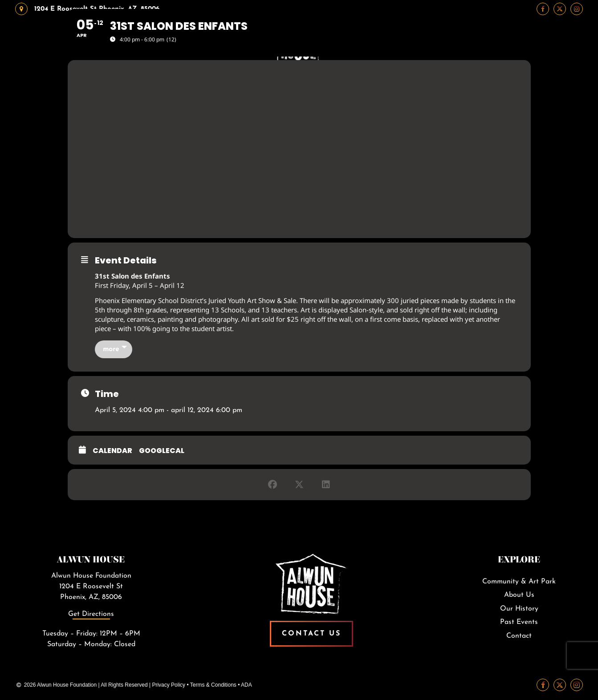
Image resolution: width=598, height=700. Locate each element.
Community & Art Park (519, 582)
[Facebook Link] (543, 685)
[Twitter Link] (560, 685)
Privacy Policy (169, 685)
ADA (246, 685)
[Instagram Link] (577, 685)
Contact (519, 636)
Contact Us (311, 634)
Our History (519, 609)
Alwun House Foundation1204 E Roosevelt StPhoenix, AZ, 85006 (91, 587)
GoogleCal (162, 451)
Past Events (519, 622)
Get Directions (91, 614)
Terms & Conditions (213, 685)
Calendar (112, 451)
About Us (519, 595)
